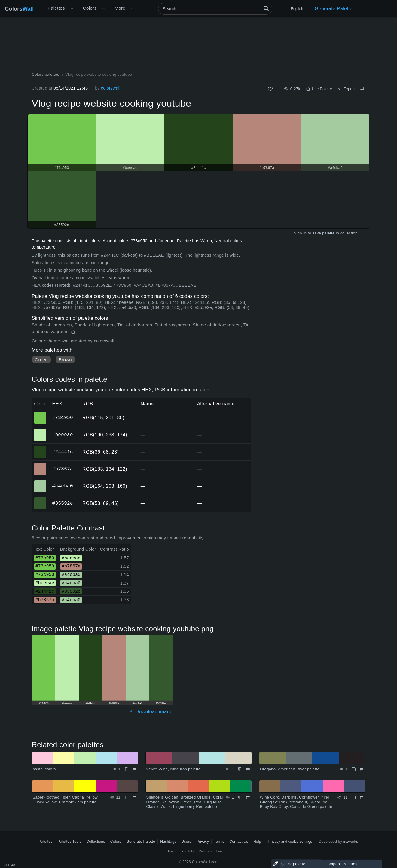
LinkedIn (223, 851)
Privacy (203, 842)
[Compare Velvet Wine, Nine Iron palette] (248, 769)
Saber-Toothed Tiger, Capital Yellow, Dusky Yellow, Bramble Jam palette (66, 800)
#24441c (63, 452)
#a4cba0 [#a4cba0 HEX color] (40, 482)
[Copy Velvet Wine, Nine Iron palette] (240, 769)
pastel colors (44, 769)
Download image (151, 712)
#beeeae (63, 435)
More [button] (120, 8)
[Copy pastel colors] (127, 769)
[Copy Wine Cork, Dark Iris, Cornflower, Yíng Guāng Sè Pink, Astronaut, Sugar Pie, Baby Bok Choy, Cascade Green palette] (354, 797)
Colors (19, 9)
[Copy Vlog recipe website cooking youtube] (73, 332)
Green (41, 360)
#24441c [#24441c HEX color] (40, 448)
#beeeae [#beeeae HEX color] (40, 431)
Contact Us (239, 842)
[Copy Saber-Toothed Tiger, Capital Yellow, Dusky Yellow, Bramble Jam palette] (127, 797)
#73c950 (63, 417)
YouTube (188, 851)
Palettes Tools (70, 842)
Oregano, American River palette (290, 769)
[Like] (270, 89)
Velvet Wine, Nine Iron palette (174, 769)
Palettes (56, 8)
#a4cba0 (63, 486)
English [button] (297, 9)
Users (186, 842)
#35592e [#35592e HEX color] (40, 499)
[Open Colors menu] (103, 9)
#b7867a (63, 469)
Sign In (300, 233)
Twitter (173, 851)
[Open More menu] (72, 9)
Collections (96, 842)
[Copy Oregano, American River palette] (354, 769)
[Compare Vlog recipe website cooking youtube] (362, 89)
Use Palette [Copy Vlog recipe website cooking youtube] (319, 89)
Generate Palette (334, 9)
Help (257, 842)
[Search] (215, 9)
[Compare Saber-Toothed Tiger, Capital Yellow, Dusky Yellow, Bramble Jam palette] (134, 797)
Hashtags (168, 842)
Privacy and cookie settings (290, 842)
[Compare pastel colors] (134, 769)
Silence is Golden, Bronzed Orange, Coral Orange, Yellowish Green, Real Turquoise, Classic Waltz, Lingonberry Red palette (185, 802)
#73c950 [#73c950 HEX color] (40, 414)
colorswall (111, 88)
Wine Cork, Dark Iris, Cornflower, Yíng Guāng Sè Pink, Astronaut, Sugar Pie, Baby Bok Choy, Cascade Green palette (296, 802)
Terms (219, 842)
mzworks (351, 842)
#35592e (63, 503)
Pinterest (206, 851)
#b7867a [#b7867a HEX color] (40, 465)
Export (346, 89)
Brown (65, 360)
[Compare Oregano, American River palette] (362, 769)
